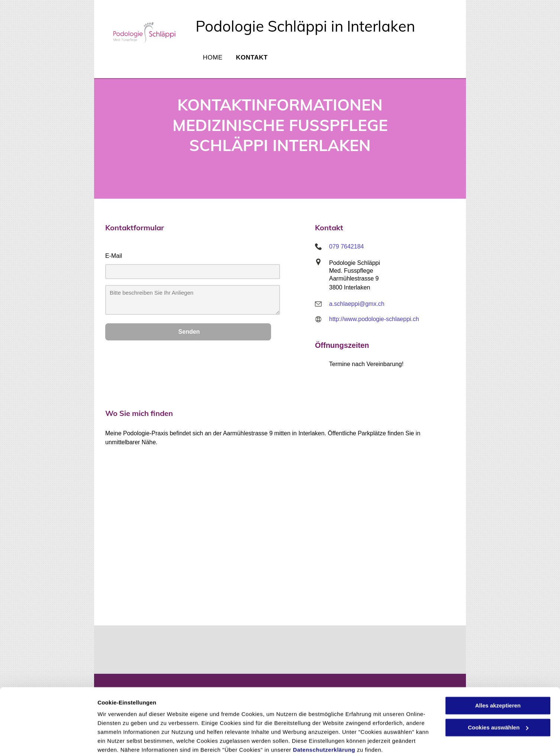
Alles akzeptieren (498, 677)
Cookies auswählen (124, 741)
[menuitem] (212, 60)
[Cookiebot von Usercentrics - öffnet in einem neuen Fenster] (48, 741)
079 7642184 (346, 246)
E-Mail (114, 256)
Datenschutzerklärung (324, 721)
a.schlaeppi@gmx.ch (357, 304)
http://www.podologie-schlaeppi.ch (374, 319)
